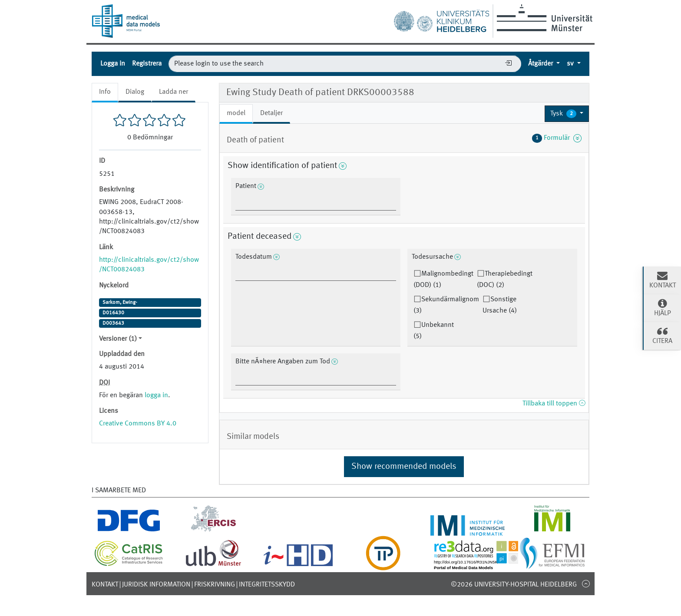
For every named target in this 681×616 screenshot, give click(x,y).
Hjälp (662, 307)
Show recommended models (404, 467)
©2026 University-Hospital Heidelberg (514, 585)
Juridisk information (156, 585)
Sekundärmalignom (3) (446, 305)
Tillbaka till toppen (554, 404)
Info (105, 92)
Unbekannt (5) (434, 331)
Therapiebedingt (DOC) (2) (505, 280)
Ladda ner (174, 92)
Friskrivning (215, 585)
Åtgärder (541, 64)
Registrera (147, 64)
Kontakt (105, 585)
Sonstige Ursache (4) (500, 305)
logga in (156, 395)
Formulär (557, 138)
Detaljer (271, 113)
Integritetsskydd (267, 585)
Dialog (135, 92)
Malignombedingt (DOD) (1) (443, 280)
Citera (662, 335)
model (236, 113)
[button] (567, 114)
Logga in (113, 64)
